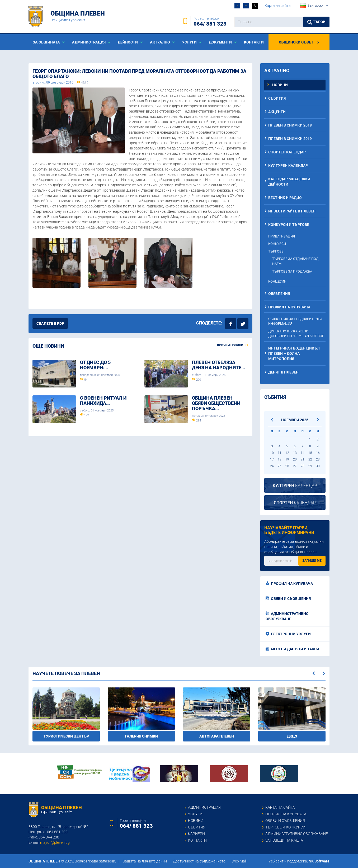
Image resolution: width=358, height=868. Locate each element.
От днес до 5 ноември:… (95, 365)
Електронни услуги (288, 634)
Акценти (277, 112)
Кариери (196, 834)
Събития (277, 98)
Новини (280, 85)
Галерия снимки (141, 736)
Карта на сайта (278, 6)
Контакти (254, 42)
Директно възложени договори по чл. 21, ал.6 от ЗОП (296, 334)
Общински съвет (299, 42)
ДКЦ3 (292, 736)
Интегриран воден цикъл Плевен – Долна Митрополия (294, 353)
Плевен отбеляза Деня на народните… (218, 365)
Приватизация (282, 236)
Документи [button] (221, 42)
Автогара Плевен (217, 736)
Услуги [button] (190, 42)
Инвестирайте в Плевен (292, 211)
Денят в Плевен (283, 372)
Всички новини (233, 345)
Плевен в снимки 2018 (290, 125)
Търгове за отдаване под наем (295, 261)
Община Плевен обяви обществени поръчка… (216, 403)
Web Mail (239, 861)
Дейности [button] (128, 42)
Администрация (204, 807)
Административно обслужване (287, 616)
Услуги (195, 814)
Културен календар (288, 166)
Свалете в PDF (50, 323)
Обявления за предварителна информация (295, 321)
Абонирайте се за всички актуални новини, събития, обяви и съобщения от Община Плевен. (294, 547)
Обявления (279, 294)
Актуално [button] (160, 42)
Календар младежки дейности (289, 182)
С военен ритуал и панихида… (103, 401)
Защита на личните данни (145, 861)
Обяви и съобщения (288, 599)
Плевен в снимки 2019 (290, 139)
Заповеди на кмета (284, 840)
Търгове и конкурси (285, 827)
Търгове (276, 251)
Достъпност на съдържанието (199, 861)
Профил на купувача (289, 307)
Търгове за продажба (292, 271)
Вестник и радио (285, 198)
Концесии (277, 281)
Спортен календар (287, 152)
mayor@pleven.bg (55, 842)
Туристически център (66, 736)
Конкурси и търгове (289, 225)
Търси (316, 22)
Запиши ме (312, 561)
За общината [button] (47, 42)
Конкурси (277, 244)
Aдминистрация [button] (89, 42)
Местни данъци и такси (292, 649)
